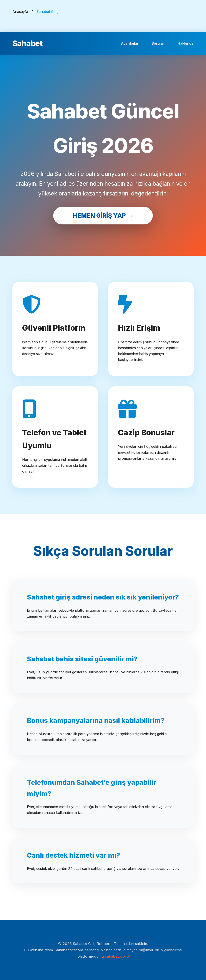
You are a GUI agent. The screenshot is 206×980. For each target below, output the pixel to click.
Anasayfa (20, 12)
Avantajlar (130, 43)
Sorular (158, 43)
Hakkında (186, 43)
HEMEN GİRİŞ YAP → (103, 216)
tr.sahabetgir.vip (115, 956)
